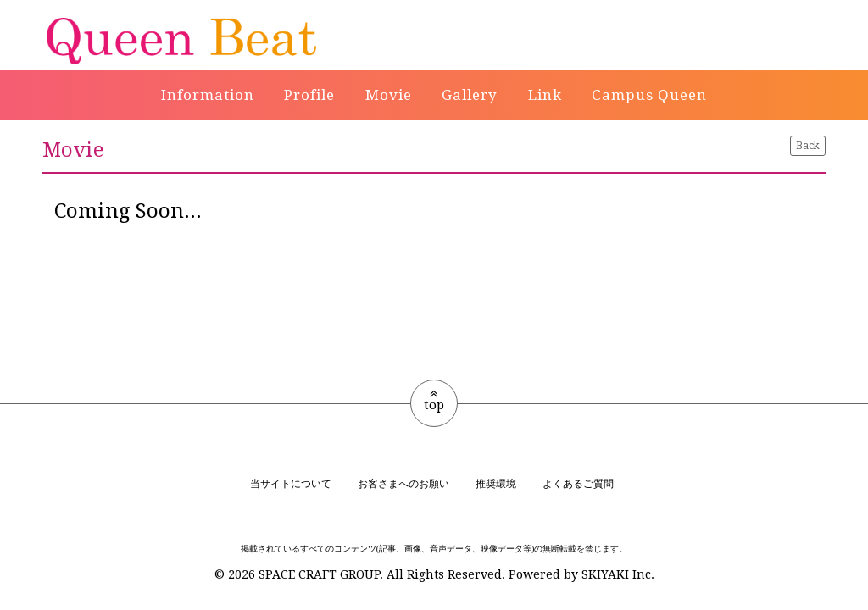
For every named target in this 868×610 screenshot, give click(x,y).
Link (545, 95)
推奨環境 (496, 484)
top (434, 400)
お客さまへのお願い (403, 484)
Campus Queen (649, 95)
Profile (309, 95)
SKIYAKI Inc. (618, 574)
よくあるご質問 (578, 484)
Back (808, 146)
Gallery (470, 95)
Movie (389, 95)
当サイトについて (291, 484)
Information (208, 95)
